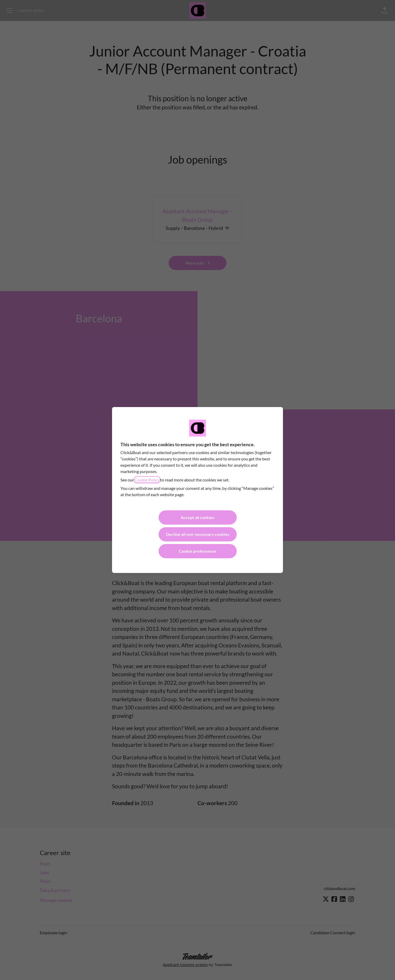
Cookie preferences (198, 551)
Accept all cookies (197, 517)
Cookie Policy (147, 480)
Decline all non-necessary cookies (198, 534)
